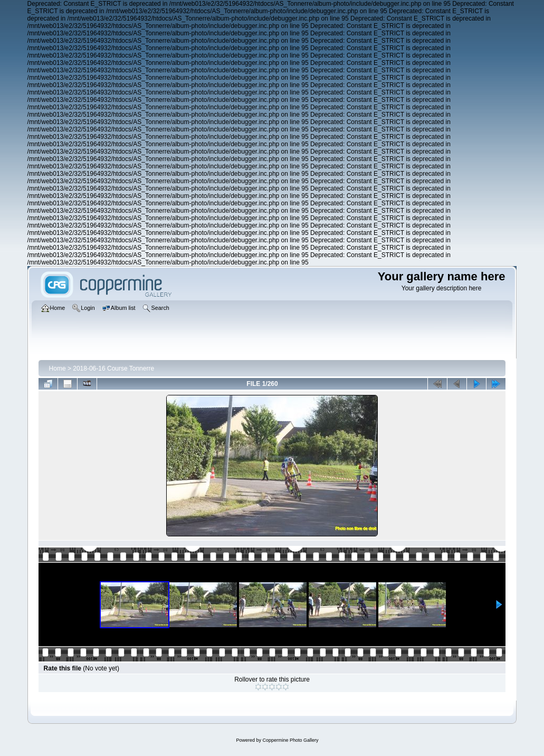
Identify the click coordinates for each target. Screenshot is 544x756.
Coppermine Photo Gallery (290, 740)
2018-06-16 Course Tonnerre (113, 368)
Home (58, 368)
